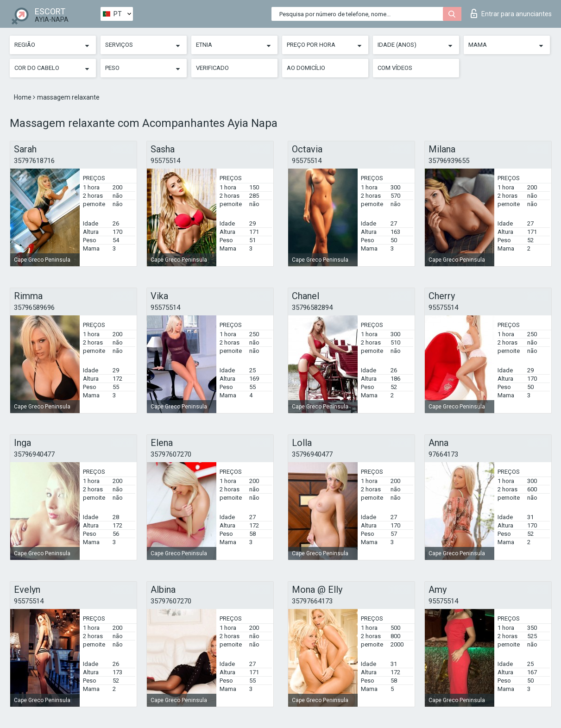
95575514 (165, 161)
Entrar (511, 13)
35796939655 (449, 161)
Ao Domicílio (306, 68)
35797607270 (171, 454)
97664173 (443, 454)
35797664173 (312, 601)
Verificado (212, 68)
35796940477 (34, 454)
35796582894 (312, 308)
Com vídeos (395, 68)
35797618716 (34, 161)
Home (23, 97)
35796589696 (34, 308)
